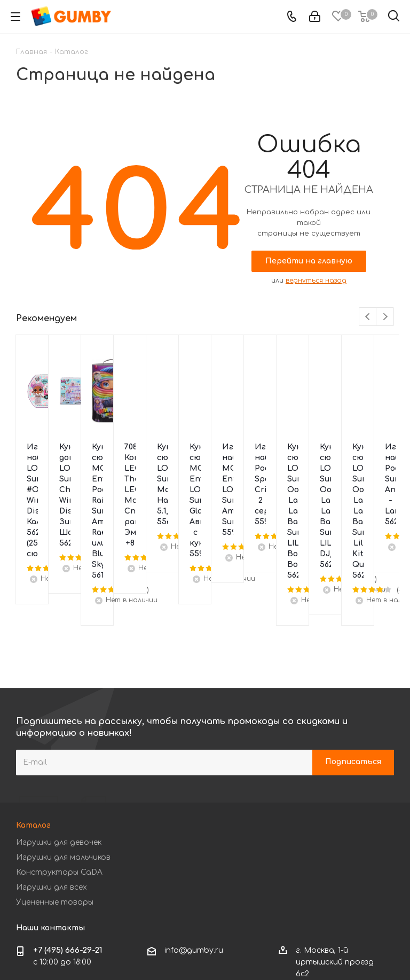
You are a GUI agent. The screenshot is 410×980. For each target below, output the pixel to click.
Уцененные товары (55, 795)
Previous (368, 317)
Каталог (33, 718)
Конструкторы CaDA (59, 765)
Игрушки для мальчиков (63, 750)
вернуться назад (316, 281)
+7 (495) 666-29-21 (68, 843)
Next (385, 317)
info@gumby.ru (194, 843)
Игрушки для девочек (59, 736)
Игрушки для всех (52, 780)
